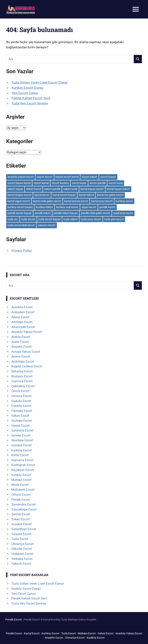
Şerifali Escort (21, 514)
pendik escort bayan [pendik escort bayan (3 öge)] (20, 213)
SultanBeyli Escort (24, 529)
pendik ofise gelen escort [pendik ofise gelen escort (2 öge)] (96, 213)
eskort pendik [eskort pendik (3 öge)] (52, 189)
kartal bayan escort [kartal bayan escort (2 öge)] (92, 189)
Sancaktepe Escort (24, 509)
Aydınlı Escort (21, 356)
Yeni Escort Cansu (25, 93)
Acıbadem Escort (23, 312)
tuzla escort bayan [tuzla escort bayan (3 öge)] (49, 219)
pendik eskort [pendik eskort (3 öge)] (43, 213)
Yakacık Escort (21, 564)
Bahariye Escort (22, 371)
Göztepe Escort (22, 421)
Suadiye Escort (21, 524)
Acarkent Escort (22, 307)
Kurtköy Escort (21, 475)
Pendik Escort (21, 500)
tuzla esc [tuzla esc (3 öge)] (13, 219)
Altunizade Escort (23, 327)
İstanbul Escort (21, 445)
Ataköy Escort (21, 337)
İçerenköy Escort (22, 430)
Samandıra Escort (24, 504)
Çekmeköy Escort (23, 386)
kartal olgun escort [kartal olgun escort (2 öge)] (19, 201)
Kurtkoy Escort (50, 633)
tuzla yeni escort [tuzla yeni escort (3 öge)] (114, 219)
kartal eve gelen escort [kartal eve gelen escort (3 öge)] (110, 195)
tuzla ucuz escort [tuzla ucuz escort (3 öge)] (91, 219)
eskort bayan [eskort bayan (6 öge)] (15, 189)
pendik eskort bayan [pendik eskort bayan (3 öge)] (66, 213)
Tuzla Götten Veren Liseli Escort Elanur (40, 82)
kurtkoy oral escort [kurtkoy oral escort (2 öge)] (67, 207)
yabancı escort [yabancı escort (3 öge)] (47, 225)
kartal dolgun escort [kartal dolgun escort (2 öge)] (19, 195)
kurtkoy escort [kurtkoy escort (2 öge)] (124, 201)
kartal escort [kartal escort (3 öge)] (42, 195)
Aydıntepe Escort (23, 361)
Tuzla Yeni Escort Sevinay (30, 103)
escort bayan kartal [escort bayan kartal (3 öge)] (19, 183)
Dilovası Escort (21, 396)
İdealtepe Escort (22, 440)
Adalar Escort (20, 317)
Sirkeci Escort (21, 519)
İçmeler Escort (21, 435)
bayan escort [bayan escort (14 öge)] (45, 177)
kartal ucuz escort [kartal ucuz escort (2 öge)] (102, 201)
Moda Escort (20, 485)
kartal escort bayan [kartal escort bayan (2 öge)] (64, 195)
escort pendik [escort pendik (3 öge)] (98, 183)
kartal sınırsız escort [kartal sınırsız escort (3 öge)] (76, 201)
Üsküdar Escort (22, 549)
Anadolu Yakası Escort (27, 332)
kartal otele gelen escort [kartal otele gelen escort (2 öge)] (47, 201)
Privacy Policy (22, 250)
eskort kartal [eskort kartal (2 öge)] (34, 189)
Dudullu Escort (21, 401)
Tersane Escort (21, 534)
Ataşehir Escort (22, 347)
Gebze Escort (20, 416)
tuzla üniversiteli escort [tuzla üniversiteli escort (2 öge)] (21, 225)
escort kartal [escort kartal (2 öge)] (41, 183)
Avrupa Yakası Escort (26, 352)
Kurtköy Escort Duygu (27, 88)
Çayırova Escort (22, 381)
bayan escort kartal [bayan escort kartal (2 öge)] (67, 177)
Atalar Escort (20, 342)
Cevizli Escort (20, 391)
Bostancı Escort (22, 376)
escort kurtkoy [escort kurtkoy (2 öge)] (60, 183)
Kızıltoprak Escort (23, 465)
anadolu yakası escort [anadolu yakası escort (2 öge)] (21, 177)
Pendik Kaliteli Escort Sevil (31, 98)
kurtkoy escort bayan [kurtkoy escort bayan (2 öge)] (20, 207)
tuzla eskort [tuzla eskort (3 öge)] (71, 219)
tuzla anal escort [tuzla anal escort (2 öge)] (123, 213)
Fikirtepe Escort (22, 411)
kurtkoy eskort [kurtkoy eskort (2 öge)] (44, 207)
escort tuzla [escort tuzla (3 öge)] (116, 183)
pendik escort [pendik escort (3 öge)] (107, 207)
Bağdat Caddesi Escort (27, 366)
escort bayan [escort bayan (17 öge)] (108, 177)
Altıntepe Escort (22, 322)
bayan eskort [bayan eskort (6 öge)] (90, 177)
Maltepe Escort (21, 480)
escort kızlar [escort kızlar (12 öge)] (79, 183)
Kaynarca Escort (22, 460)
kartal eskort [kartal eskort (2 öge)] (86, 195)
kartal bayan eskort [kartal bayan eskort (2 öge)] (118, 189)
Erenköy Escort (21, 406)
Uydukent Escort (22, 554)
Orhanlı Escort (21, 495)
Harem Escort (21, 426)
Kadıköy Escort (21, 450)
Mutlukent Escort (23, 490)
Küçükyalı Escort (23, 470)
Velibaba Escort (22, 559)
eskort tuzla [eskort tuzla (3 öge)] (70, 189)
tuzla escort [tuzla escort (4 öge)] (28, 219)
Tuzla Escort (20, 539)
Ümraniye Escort (22, 544)
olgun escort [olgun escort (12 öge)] (89, 207)
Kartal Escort (20, 455)
